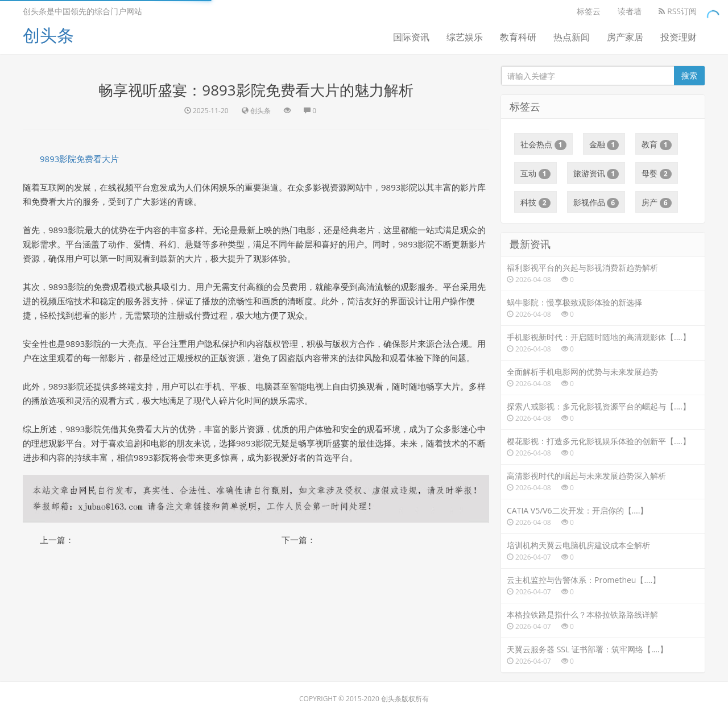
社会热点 (543, 144)
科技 (535, 202)
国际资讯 (411, 37)
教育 (657, 144)
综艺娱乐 (465, 37)
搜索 (689, 75)
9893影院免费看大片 (79, 159)
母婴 (657, 173)
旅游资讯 (596, 173)
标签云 (589, 11)
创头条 (48, 35)
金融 (604, 144)
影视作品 (596, 202)
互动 (535, 173)
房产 (657, 202)
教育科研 (518, 37)
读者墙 (630, 11)
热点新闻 (572, 37)
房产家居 (625, 37)
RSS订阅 (678, 11)
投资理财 (679, 37)
